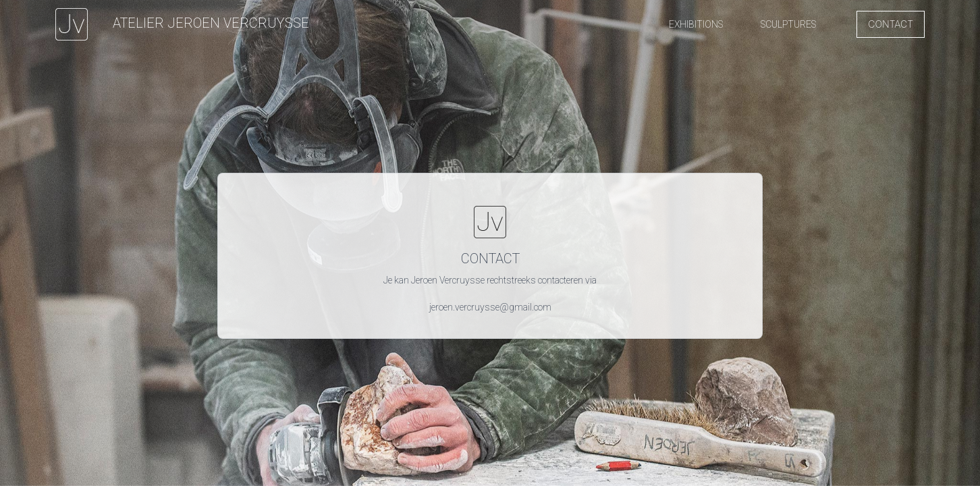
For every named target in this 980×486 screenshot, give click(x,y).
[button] (696, 25)
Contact (891, 24)
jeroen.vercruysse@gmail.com (490, 307)
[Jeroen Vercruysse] (182, 24)
